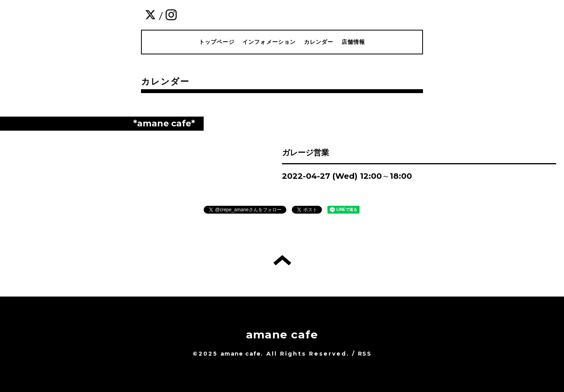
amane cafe (282, 334)
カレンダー (319, 42)
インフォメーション (269, 42)
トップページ (217, 42)
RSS (365, 354)
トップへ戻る (282, 260)
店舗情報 (353, 42)
